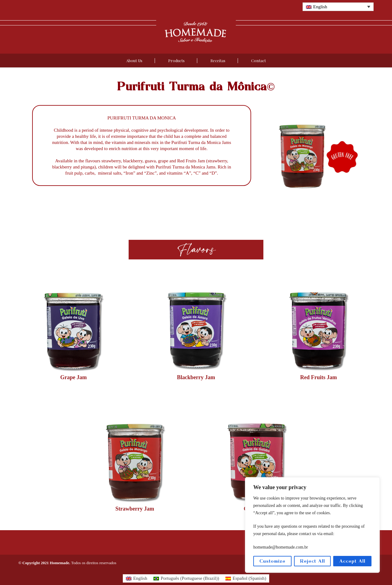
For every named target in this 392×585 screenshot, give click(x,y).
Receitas (218, 60)
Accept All (352, 561)
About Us (134, 60)
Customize (272, 561)
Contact (258, 60)
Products (176, 60)
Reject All (313, 561)
